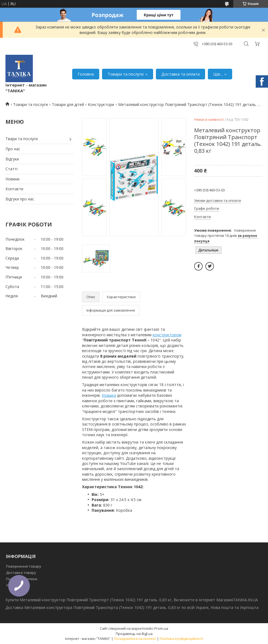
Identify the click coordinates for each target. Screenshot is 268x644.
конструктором (167, 335)
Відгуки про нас (20, 199)
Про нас (13, 149)
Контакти (14, 189)
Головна (86, 74)
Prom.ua (161, 628)
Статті (11, 169)
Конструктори (101, 104)
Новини (12, 179)
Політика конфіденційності (181, 639)
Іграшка (109, 395)
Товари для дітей (68, 104)
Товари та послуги (126, 74)
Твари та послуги (22, 139)
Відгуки (12, 159)
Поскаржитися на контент (135, 639)
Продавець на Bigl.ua (134, 634)
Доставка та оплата (180, 74)
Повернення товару (24, 566)
